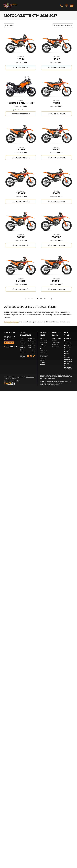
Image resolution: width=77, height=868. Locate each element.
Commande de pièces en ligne (68, 360)
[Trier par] (63, 25)
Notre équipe (68, 343)
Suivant (48, 299)
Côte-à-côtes (43, 351)
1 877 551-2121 (10, 347)
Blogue (66, 341)
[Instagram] (31, 356)
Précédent (30, 299)
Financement (56, 347)
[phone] (61, 5)
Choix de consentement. (53, 385)
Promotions (67, 347)
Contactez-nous (68, 338)
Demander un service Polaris (68, 368)
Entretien (67, 354)
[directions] (67, 5)
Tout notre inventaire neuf (44, 339)
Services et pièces (67, 351)
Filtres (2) (9, 25)
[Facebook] (28, 356)
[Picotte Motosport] (12, 5)
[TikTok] (34, 356)
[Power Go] (20, 384)
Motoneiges (43, 353)
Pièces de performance (68, 364)
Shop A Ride (17, 381)
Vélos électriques (43, 345)
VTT (41, 348)
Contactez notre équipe (11, 322)
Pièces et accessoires (67, 357)
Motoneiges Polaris (43, 360)
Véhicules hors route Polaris (44, 356)
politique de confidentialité (47, 383)
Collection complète (43, 363)
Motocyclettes (44, 342)
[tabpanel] (28, 345)
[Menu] (72, 5)
